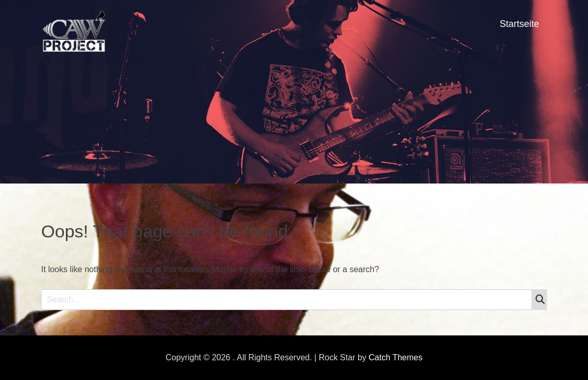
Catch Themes (395, 357)
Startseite (519, 24)
